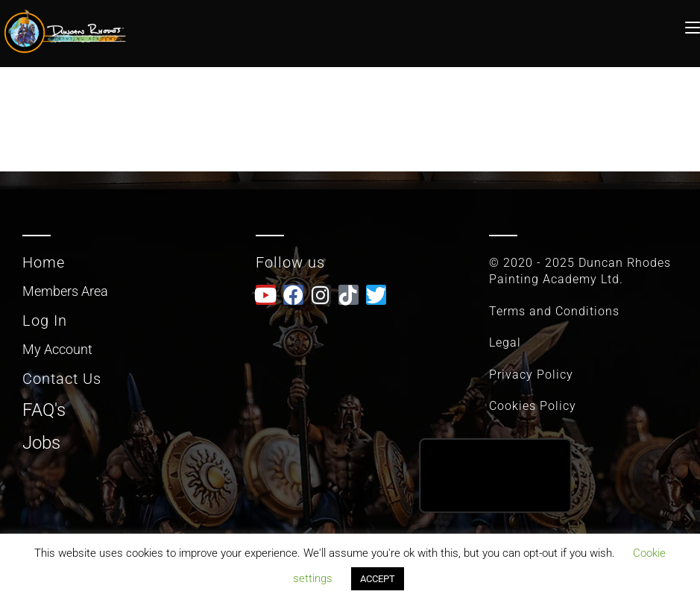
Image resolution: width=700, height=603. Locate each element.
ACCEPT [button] (378, 579)
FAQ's (44, 410)
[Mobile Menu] (693, 26)
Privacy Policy (531, 375)
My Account (57, 349)
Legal (505, 342)
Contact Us (62, 379)
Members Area (65, 291)
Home (44, 262)
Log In (45, 321)
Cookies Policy (533, 406)
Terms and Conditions (554, 311)
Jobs (41, 443)
